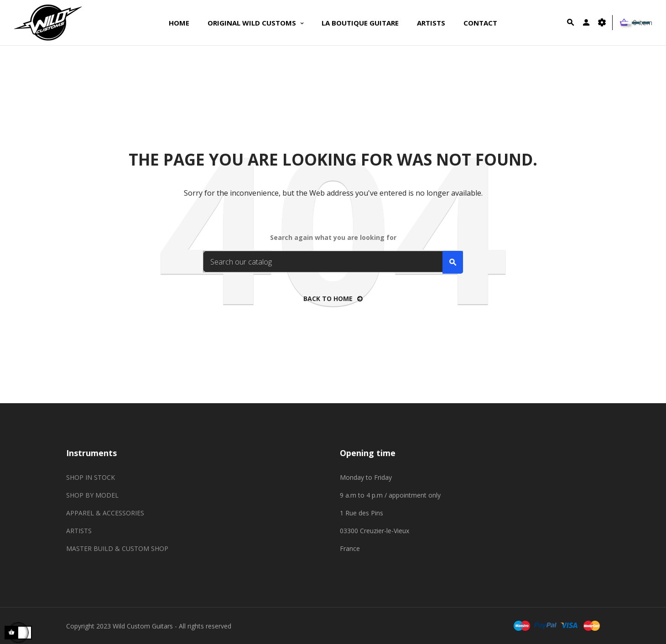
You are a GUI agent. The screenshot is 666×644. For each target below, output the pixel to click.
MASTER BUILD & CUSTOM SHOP (117, 548)
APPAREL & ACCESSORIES (105, 513)
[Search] (333, 262)
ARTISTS (79, 531)
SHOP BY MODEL (92, 495)
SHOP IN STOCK (91, 477)
